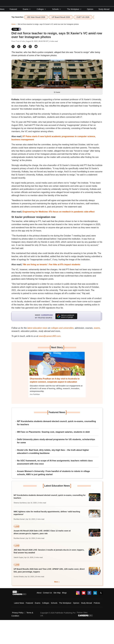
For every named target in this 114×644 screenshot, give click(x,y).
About (39, 593)
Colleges (41, 9)
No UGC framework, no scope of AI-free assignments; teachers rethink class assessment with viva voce (55, 462)
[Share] (13, 46)
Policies (97, 603)
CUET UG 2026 (83, 17)
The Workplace (74, 9)
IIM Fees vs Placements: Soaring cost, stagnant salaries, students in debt (53, 432)
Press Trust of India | (19, 41)
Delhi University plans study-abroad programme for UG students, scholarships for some (56, 441)
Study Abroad (104, 9)
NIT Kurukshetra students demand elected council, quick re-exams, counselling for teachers (57, 423)
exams (97, 328)
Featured (13, 9)
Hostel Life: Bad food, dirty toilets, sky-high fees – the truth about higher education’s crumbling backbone (53, 452)
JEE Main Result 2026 (36, 17)
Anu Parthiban (35, 394)
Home (14, 24)
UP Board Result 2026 (61, 17)
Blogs (64, 593)
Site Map (57, 593)
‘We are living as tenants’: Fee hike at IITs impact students (51, 265)
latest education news (37, 328)
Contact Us (47, 593)
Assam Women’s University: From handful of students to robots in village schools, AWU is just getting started (53, 473)
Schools (57, 9)
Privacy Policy (18, 613)
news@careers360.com (50, 336)
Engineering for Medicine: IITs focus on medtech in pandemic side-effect (59, 212)
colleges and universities (62, 328)
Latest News (19, 603)
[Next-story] (57, 366)
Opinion (90, 9)
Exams (27, 9)
